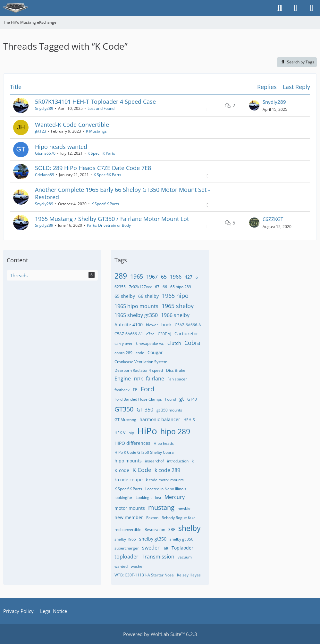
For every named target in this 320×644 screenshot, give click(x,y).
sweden (151, 548)
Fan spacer (177, 379)
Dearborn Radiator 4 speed (139, 370)
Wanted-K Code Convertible (72, 125)
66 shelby (148, 296)
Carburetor (186, 334)
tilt (166, 548)
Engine (123, 379)
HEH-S (189, 420)
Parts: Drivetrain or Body (109, 225)
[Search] (280, 8)
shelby (189, 528)
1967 (152, 277)
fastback (122, 390)
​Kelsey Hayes (189, 575)
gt (182, 399)
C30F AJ (164, 334)
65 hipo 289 (181, 287)
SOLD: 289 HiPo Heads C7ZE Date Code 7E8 (93, 168)
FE (135, 390)
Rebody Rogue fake (179, 518)
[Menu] (312, 8)
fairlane (155, 379)
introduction (178, 461)
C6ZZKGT (273, 219)
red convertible (128, 530)
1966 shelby (175, 315)
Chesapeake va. (150, 343)
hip (131, 433)
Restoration (155, 530)
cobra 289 (123, 353)
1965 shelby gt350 (136, 315)
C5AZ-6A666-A (188, 325)
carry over (124, 343)
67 (157, 287)
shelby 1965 (125, 539)
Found (171, 399)
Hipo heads (164, 443)
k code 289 (167, 470)
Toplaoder (182, 548)
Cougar (155, 352)
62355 (120, 287)
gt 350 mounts (169, 410)
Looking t (144, 497)
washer (137, 566)
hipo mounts (128, 461)
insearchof (154, 461)
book (166, 325)
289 (121, 276)
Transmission (158, 557)
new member (129, 517)
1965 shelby (178, 306)
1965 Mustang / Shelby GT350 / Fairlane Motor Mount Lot (112, 219)
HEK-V (120, 433)
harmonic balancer (160, 419)
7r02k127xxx (140, 287)
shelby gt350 (153, 539)
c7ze (150, 334)
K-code (122, 470)
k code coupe (129, 480)
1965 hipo (175, 296)
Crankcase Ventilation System (141, 362)
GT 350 (145, 410)
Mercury (175, 497)
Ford (147, 389)
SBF (172, 530)
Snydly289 (44, 108)
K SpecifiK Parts (101, 153)
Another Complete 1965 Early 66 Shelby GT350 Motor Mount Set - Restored (122, 193)
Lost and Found (101, 108)
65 (164, 277)
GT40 (192, 399)
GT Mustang (125, 420)
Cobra (192, 343)
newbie (184, 508)
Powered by (160, 634)
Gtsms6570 (45, 153)
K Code (142, 470)
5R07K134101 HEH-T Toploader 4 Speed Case (95, 102)
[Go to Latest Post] (254, 105)
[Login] (296, 8)
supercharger (127, 548)
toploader (126, 557)
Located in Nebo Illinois (166, 489)
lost (158, 497)
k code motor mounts (165, 480)
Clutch (174, 343)
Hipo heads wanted (61, 147)
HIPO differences (132, 443)
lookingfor (123, 497)
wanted (121, 566)
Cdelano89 (45, 175)
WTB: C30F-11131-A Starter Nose (144, 575)
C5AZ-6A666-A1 (129, 334)
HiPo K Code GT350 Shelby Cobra (144, 452)
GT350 (124, 409)
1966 (176, 277)
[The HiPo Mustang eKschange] (15, 8)
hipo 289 (175, 431)
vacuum (185, 557)
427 (189, 277)
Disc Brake (176, 370)
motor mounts (130, 508)
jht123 (41, 131)
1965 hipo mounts (136, 306)
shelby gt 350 (181, 539)
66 (165, 287)
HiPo (147, 431)
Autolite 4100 (129, 325)
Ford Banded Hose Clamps (138, 399)
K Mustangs (96, 131)
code (140, 353)
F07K (138, 379)
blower (152, 325)
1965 (137, 276)
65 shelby (125, 296)
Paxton (152, 518)
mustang (161, 507)
